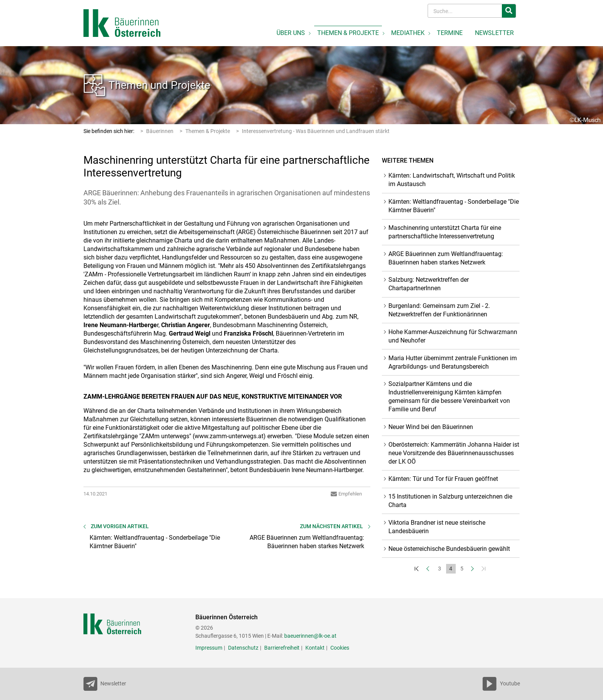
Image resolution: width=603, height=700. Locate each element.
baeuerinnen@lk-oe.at (310, 636)
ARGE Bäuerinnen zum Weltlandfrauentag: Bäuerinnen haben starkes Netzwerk (446, 258)
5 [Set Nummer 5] (462, 569)
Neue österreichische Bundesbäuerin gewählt (449, 549)
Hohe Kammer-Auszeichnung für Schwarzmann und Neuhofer (453, 336)
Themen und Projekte (159, 85)
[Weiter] (473, 569)
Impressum (209, 648)
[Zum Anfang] (417, 569)
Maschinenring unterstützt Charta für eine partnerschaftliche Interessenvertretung (445, 232)
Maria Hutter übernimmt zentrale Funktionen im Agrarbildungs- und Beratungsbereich (453, 362)
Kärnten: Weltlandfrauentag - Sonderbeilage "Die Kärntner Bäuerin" (454, 206)
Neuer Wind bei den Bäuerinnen (431, 427)
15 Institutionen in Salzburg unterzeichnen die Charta (450, 501)
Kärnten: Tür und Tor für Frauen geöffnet (443, 479)
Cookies (340, 648)
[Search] (466, 11)
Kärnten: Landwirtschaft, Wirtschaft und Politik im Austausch (452, 180)
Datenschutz (243, 648)
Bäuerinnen (160, 131)
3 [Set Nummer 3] (440, 569)
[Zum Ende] (484, 569)
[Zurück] (429, 569)
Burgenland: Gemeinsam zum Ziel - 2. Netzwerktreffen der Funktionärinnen (439, 310)
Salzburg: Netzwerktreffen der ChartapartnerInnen (429, 284)
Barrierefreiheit (282, 648)
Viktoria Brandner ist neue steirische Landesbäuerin (437, 527)
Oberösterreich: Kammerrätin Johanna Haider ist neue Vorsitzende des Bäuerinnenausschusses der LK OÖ (454, 453)
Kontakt (315, 648)
